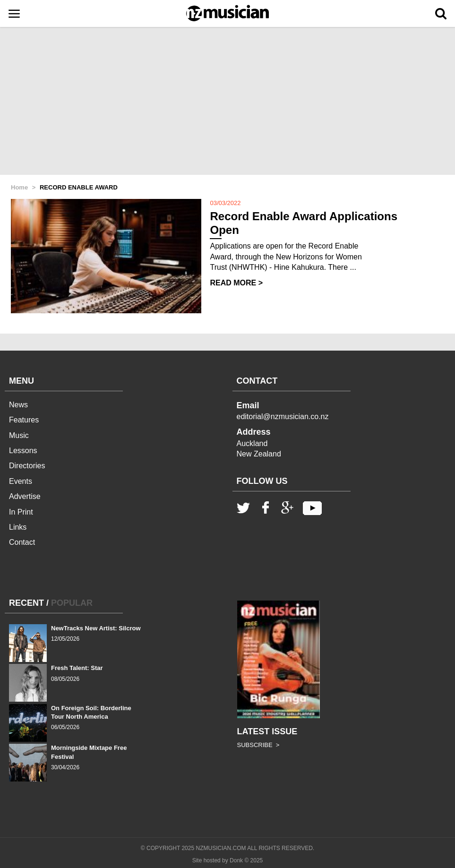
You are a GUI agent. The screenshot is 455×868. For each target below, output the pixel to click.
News (18, 405)
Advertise (25, 496)
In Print (21, 512)
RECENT (26, 603)
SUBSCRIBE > (258, 745)
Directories (27, 466)
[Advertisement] (227, 102)
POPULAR (72, 603)
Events (21, 481)
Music (19, 435)
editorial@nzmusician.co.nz (283, 417)
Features (24, 420)
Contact (22, 542)
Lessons (23, 451)
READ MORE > (236, 283)
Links (18, 527)
